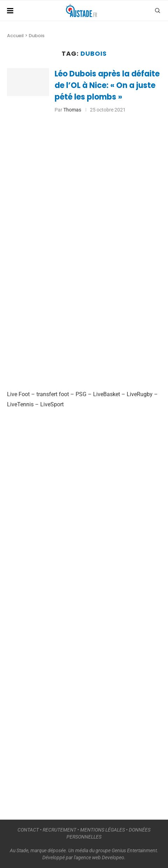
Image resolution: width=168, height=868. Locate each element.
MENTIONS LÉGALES (103, 830)
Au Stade (19, 850)
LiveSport (52, 404)
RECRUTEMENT (59, 830)
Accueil (15, 36)
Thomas (72, 110)
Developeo (113, 857)
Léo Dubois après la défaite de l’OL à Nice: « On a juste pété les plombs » (107, 85)
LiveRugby (140, 394)
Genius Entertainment (134, 850)
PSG (81, 394)
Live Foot (18, 394)
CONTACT (28, 830)
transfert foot (53, 394)
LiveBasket (107, 394)
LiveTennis (20, 404)
